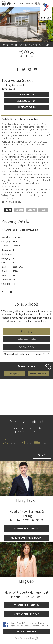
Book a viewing (26, 107)
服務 (38, 3)
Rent (22, 3)
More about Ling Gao (27, 614)
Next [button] (49, 21)
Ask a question (27, 101)
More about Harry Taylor (27, 538)
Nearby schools (38, 373)
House (43, 210)
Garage (31, 210)
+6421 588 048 (32, 597)
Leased (30, 3)
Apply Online (27, 94)
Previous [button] (4, 21)
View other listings (26, 528)
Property (15, 373)
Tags (8, 210)
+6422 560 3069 (32, 520)
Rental (19, 210)
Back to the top (26, 631)
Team (15, 3)
